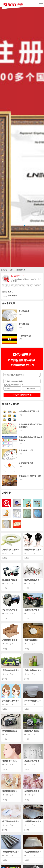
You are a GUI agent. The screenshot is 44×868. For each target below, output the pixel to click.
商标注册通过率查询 (22, 395)
